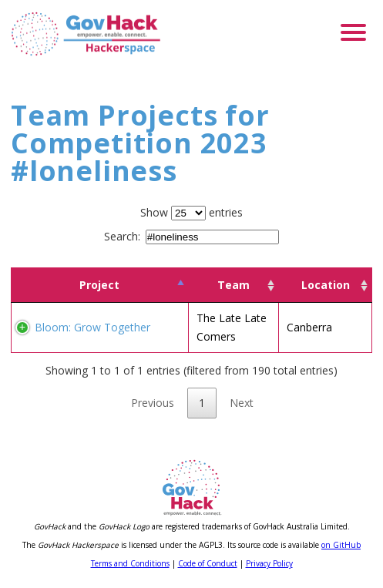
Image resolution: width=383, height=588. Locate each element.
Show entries (191, 212)
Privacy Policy (269, 563)
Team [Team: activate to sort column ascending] (233, 285)
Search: (191, 236)
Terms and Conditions (130, 563)
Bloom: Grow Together (92, 327)
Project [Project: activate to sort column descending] (99, 285)
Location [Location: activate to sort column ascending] (326, 285)
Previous (153, 403)
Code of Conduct (208, 563)
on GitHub (341, 545)
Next (242, 403)
